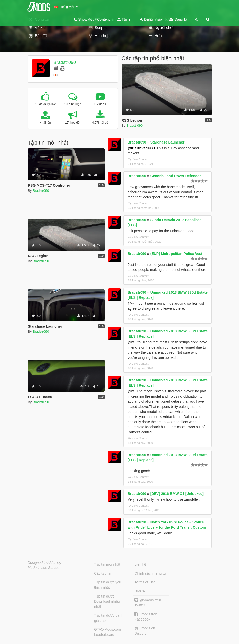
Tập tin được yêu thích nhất (108, 585)
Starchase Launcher (167, 142)
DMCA (140, 591)
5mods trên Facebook (146, 617)
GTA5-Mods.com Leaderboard (107, 632)
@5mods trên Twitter (148, 603)
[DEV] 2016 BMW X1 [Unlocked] (177, 494)
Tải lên (125, 19)
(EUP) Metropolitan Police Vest (176, 254)
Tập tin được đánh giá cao (109, 618)
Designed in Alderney (45, 563)
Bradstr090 (65, 62)
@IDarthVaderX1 (141, 148)
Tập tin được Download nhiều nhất (107, 601)
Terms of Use (145, 582)
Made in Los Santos (43, 568)
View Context (138, 159)
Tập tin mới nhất (107, 564)
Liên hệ (140, 564)
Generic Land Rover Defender (176, 176)
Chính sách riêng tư (150, 573)
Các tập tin (103, 573)
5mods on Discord (145, 631)
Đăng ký (179, 19)
